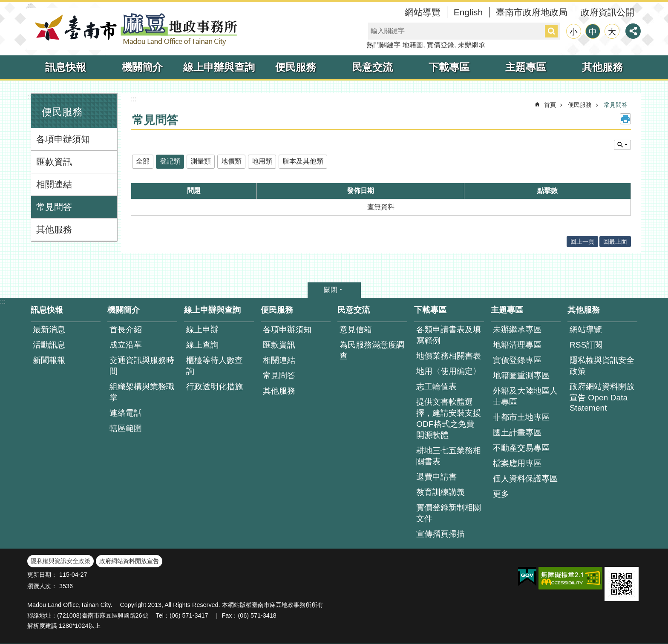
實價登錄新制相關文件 (449, 513)
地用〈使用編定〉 (449, 371)
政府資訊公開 (608, 12)
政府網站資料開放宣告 (129, 561)
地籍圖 (413, 45)
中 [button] (593, 32)
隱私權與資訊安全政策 (602, 366)
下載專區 (449, 67)
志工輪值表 (436, 387)
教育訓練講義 (441, 492)
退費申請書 (436, 477)
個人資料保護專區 (525, 479)
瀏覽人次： (42, 586)
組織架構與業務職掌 (142, 392)
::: (30, 6)
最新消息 (49, 329)
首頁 (550, 105)
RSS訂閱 (586, 345)
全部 (143, 161)
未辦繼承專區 (517, 329)
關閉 (331, 290)
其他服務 (602, 67)
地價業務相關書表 (449, 356)
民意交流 (372, 67)
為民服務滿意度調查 (372, 350)
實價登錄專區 (517, 360)
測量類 (201, 161)
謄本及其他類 (303, 161)
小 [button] (574, 32)
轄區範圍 (126, 428)
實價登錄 (441, 45)
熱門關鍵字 (383, 45)
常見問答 (54, 207)
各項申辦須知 (63, 139)
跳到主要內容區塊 (4, 4)
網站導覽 (423, 12)
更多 (501, 494)
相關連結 (54, 184)
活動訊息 (49, 345)
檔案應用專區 (517, 463)
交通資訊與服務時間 (142, 366)
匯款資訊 (54, 162)
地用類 (262, 161)
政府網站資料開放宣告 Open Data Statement (602, 397)
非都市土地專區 (521, 417)
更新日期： (42, 575)
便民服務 (296, 67)
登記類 (170, 161)
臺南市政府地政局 (532, 12)
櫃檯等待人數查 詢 (215, 366)
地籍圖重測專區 (521, 375)
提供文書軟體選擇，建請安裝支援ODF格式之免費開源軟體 (449, 418)
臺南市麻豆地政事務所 (134, 29)
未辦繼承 (472, 45)
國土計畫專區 (517, 433)
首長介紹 (126, 329)
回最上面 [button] (615, 241)
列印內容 (625, 119)
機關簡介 (142, 67)
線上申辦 (202, 329)
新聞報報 (49, 360)
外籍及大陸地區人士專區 (525, 396)
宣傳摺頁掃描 (441, 534)
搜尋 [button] (551, 31)
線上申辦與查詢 (219, 67)
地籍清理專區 (517, 345)
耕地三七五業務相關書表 (449, 456)
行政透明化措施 (215, 387)
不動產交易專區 (521, 448)
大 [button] (612, 32)
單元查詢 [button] (622, 145)
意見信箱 (356, 329)
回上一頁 (582, 241)
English (468, 12)
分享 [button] (633, 31)
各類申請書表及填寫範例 (449, 335)
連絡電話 (126, 413)
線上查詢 (202, 345)
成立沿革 (126, 345)
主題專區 (526, 67)
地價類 (231, 161)
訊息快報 (66, 67)
